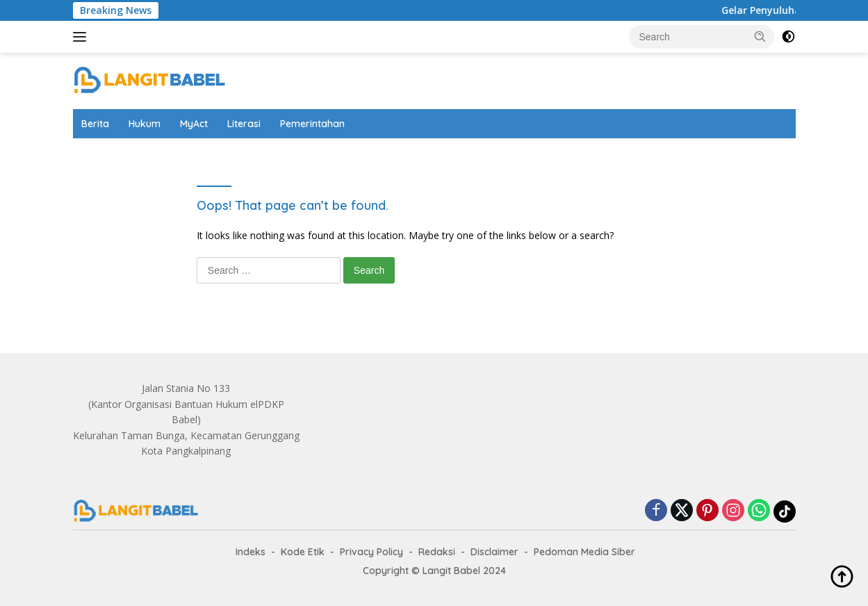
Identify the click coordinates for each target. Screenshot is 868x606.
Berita (95, 124)
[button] (760, 36)
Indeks (251, 552)
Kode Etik (303, 552)
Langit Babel (451, 571)
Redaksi (437, 552)
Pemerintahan (312, 124)
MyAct (194, 124)
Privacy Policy (371, 552)
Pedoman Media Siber (584, 552)
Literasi (244, 124)
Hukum (145, 124)
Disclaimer (494, 552)
